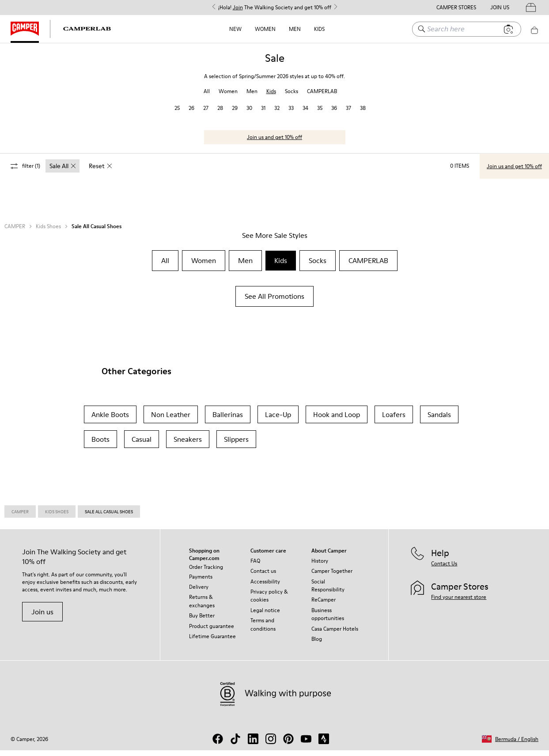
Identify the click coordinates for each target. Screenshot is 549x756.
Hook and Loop (337, 420)
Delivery (199, 592)
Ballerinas (228, 420)
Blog (317, 645)
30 (249, 114)
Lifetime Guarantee (212, 642)
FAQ (255, 566)
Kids (319, 29)
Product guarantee (212, 632)
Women (265, 29)
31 (263, 114)
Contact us (263, 577)
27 (206, 114)
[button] (510, 745)
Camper (20, 517)
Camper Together (332, 577)
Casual (142, 445)
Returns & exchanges (202, 607)
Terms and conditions (263, 630)
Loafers (394, 420)
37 (348, 114)
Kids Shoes (48, 232)
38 (363, 114)
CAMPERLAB (322, 97)
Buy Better (202, 621)
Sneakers (188, 445)
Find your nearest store (459, 603)
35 (320, 114)
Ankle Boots (110, 420)
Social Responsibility (328, 591)
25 (177, 114)
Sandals (439, 420)
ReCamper (324, 605)
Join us (42, 617)
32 (277, 114)
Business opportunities (328, 620)
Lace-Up (278, 420)
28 (220, 114)
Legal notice (265, 616)
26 (191, 114)
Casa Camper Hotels (335, 634)
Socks (292, 97)
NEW (235, 29)
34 (305, 114)
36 (334, 114)
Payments (201, 582)
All (207, 97)
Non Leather (171, 420)
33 (291, 114)
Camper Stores (456, 8)
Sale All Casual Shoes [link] (109, 517)
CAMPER (15, 232)
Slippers (236, 445)
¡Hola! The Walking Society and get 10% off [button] (275, 8)
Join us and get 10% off (274, 143)
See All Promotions (274, 302)
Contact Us (444, 569)
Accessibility (265, 587)
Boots (100, 445)
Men (295, 29)
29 (235, 114)
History (320, 566)
